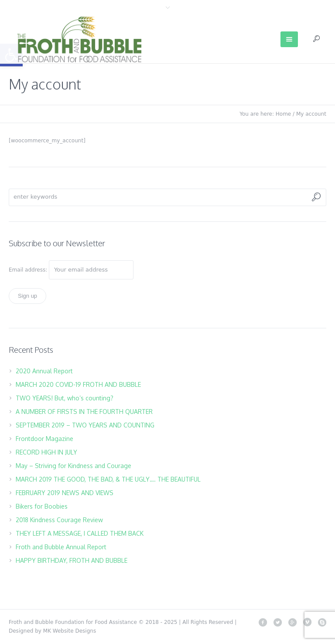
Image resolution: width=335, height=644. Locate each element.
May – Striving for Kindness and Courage (73, 466)
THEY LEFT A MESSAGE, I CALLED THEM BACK (80, 533)
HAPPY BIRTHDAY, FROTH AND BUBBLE (72, 560)
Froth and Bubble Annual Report (61, 547)
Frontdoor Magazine (44, 439)
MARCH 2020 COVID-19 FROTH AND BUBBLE (78, 384)
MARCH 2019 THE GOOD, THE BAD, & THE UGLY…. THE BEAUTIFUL (108, 479)
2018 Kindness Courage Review (59, 520)
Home (283, 114)
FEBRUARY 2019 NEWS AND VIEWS (65, 493)
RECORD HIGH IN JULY (46, 452)
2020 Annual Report (44, 371)
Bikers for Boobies (42, 506)
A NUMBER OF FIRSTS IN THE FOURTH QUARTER (84, 412)
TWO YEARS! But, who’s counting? (65, 398)
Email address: (29, 270)
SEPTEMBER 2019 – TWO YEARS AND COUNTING (85, 425)
